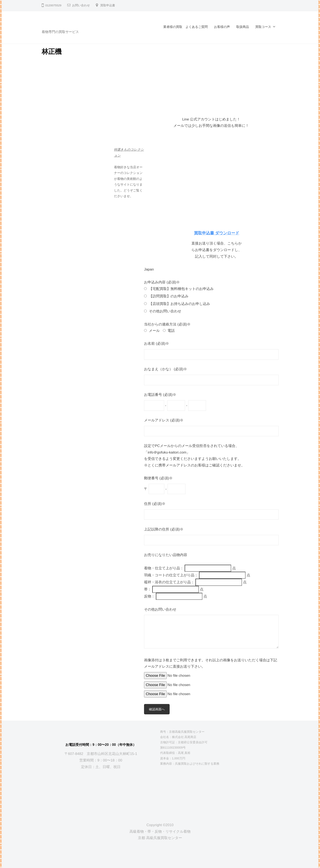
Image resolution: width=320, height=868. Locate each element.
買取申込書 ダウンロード (217, 233)
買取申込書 (108, 5)
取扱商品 (243, 27)
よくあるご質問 (197, 27)
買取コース (263, 27)
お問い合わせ (81, 5)
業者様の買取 (173, 27)
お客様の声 (222, 27)
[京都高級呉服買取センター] (101, 793)
